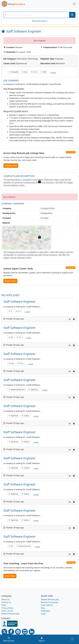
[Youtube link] (25, 632)
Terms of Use (7, 611)
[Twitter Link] (4, 632)
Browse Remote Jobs (10, 614)
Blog (43, 608)
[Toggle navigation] (74, 4)
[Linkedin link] (32, 632)
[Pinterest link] (18, 632)
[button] (70, 319)
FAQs (4, 605)
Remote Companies (50, 602)
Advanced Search (39, 21)
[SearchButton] (72, 15)
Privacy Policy (7, 608)
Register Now (11, 166)
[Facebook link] (11, 632)
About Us (5, 600)
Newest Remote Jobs (50, 600)
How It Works (47, 605)
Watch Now (10, 576)
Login (43, 614)
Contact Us (6, 602)
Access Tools (10, 281)
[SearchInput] (36, 15)
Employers (46, 611)
